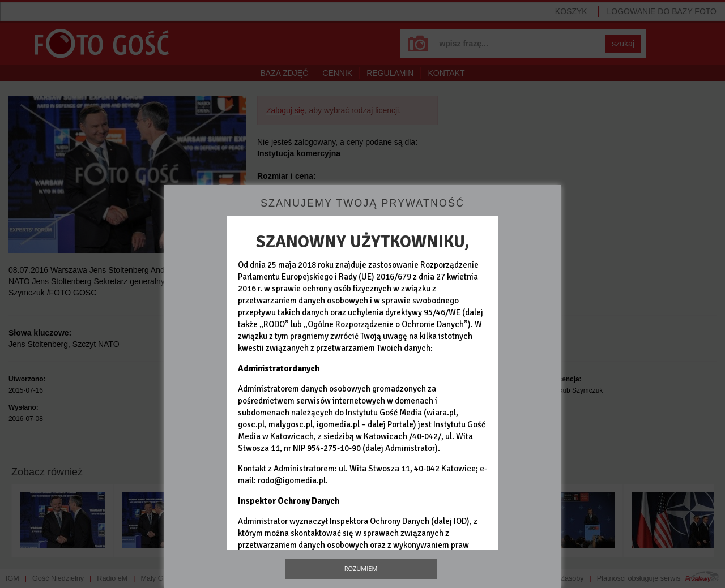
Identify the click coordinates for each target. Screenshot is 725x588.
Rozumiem (361, 568)
